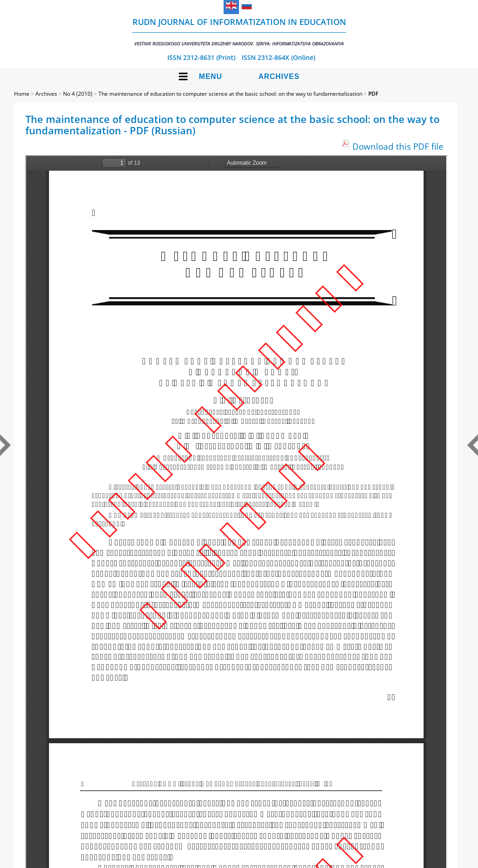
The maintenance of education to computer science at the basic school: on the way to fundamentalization (230, 94)
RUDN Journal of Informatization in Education (239, 32)
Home (22, 94)
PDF (373, 94)
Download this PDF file (398, 146)
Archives (279, 76)
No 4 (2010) (78, 94)
